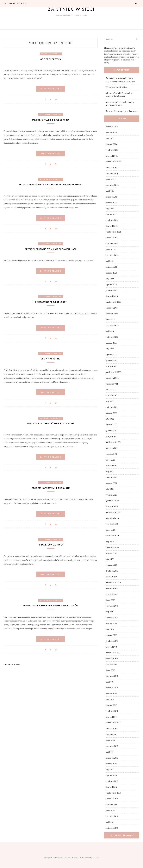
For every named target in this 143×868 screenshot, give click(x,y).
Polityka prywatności (15, 3)
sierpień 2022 (112, 384)
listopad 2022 (112, 366)
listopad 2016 (112, 787)
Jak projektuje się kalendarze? (51, 120)
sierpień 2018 (112, 664)
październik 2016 (113, 793)
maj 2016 (109, 822)
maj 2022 (110, 401)
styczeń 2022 (112, 425)
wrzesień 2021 (112, 448)
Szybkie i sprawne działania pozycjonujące (51, 249)
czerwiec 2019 (112, 606)
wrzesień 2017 (112, 729)
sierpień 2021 (112, 454)
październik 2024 (113, 232)
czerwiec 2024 (112, 255)
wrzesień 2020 (112, 518)
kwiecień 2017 (112, 758)
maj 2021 (109, 471)
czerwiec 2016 (112, 816)
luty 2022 (110, 419)
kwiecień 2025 (112, 197)
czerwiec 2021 (112, 466)
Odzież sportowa (51, 59)
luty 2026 (110, 138)
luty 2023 (110, 349)
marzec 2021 (111, 483)
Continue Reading (51, 89)
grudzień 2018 (112, 641)
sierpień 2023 (112, 314)
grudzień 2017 (112, 711)
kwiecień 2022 (112, 407)
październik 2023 (113, 302)
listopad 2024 (112, 226)
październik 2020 (113, 512)
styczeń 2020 (112, 565)
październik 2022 (113, 372)
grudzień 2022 (112, 360)
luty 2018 (110, 699)
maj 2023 (110, 331)
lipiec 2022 (110, 390)
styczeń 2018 (111, 705)
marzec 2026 (111, 133)
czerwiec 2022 (112, 395)
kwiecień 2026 (112, 127)
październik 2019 (113, 582)
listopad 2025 (112, 156)
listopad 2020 (112, 507)
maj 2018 (109, 682)
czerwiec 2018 (112, 676)
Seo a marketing (51, 359)
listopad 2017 (111, 717)
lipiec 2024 (110, 249)
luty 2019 (110, 629)
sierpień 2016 (112, 805)
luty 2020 (110, 559)
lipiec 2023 (110, 320)
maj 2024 (110, 261)
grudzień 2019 (112, 571)
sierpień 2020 (112, 524)
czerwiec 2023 (112, 325)
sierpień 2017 (111, 734)
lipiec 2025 (110, 179)
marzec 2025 (111, 203)
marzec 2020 (111, 553)
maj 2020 (110, 542)
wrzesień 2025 (112, 168)
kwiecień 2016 (112, 828)
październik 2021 (113, 442)
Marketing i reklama (51, 115)
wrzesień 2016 (112, 799)
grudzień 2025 (112, 150)
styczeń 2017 (111, 775)
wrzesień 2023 (112, 308)
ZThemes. (96, 858)
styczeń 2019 (111, 635)
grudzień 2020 (112, 501)
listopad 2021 (111, 436)
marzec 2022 (111, 413)
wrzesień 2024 (112, 238)
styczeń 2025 (112, 214)
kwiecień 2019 (112, 618)
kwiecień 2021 (112, 477)
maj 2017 (109, 752)
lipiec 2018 (110, 670)
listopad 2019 (112, 577)
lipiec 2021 (110, 460)
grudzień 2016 (112, 781)
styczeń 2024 (111, 284)
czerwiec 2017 (112, 746)
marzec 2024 (111, 273)
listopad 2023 (112, 296)
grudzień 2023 (112, 290)
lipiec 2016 (110, 810)
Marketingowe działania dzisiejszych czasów (51, 606)
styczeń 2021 (111, 495)
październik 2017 (113, 723)
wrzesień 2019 (112, 588)
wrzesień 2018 (112, 658)
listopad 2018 (112, 647)
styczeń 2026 (112, 144)
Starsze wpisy (12, 665)
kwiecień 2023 (112, 337)
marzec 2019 (111, 623)
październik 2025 (113, 162)
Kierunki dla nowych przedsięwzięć (122, 111)
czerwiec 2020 (112, 536)
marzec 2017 (111, 764)
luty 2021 (110, 489)
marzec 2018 (111, 694)
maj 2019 (109, 612)
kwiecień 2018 (112, 688)
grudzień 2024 (112, 220)
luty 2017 (109, 769)
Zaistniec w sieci (71, 9)
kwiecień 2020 (112, 547)
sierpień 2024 (112, 244)
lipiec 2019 (110, 600)
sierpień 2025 (112, 173)
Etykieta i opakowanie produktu (51, 488)
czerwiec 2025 (112, 185)
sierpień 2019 (112, 594)
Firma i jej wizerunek (51, 545)
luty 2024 (110, 279)
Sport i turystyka (51, 54)
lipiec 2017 (110, 740)
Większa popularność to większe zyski (51, 424)
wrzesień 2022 (112, 378)
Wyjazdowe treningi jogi (117, 87)
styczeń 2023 (112, 355)
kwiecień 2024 (112, 267)
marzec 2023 (111, 343)
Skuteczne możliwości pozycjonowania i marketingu (51, 184)
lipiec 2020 (111, 530)
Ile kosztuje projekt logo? (51, 302)
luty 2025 (110, 208)
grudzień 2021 (112, 431)
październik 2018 (113, 653)
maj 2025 (110, 191)
